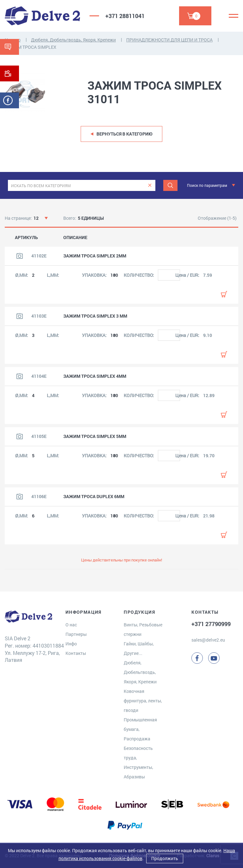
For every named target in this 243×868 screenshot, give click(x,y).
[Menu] (234, 16)
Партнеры (76, 634)
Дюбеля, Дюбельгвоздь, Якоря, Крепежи (73, 40)
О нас (71, 625)
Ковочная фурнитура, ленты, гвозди (143, 701)
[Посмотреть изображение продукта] (20, 256)
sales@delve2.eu (208, 640)
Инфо (71, 644)
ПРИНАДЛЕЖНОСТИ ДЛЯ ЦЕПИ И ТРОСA (169, 40)
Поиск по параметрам (207, 185)
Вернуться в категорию (125, 134)
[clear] (150, 185)
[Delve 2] (42, 16)
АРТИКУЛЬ (26, 238)
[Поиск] (170, 185)
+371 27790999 (211, 624)
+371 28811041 (125, 16)
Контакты (76, 653)
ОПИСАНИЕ (75, 238)
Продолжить (165, 858)
